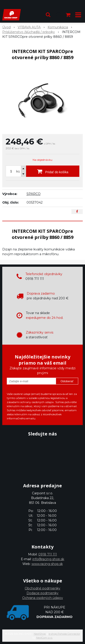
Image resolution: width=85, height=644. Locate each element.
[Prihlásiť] (58, 15)
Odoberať (67, 381)
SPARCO (34, 194)
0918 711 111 (48, 554)
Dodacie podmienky (42, 593)
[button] (48, 15)
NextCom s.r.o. (44, 638)
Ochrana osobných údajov (43, 598)
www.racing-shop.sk (47, 564)
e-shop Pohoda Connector (64, 634)
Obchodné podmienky (42, 588)
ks (18, 171)
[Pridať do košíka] (53, 171)
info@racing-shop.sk (48, 559)
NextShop (40, 634)
